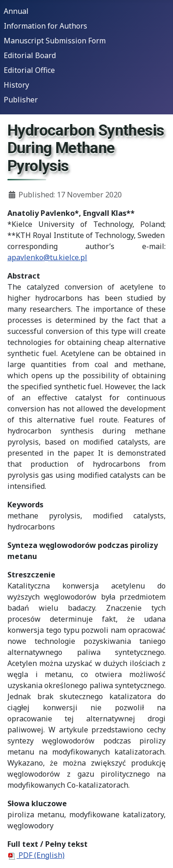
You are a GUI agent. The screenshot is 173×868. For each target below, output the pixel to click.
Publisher (21, 100)
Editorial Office (29, 70)
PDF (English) (36, 855)
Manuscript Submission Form (55, 41)
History (16, 85)
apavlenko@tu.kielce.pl (47, 257)
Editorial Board (30, 55)
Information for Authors (45, 26)
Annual (16, 11)
